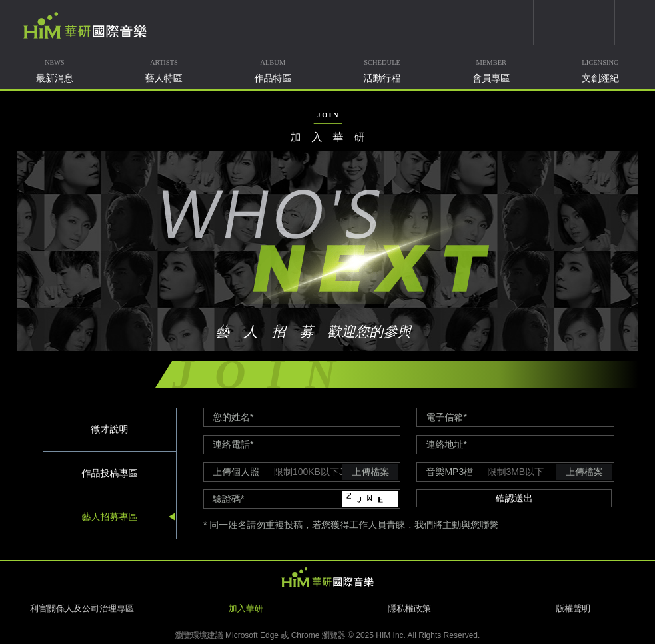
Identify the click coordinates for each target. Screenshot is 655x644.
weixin (594, 22)
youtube (554, 22)
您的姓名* (233, 417)
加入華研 (246, 608)
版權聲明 (573, 608)
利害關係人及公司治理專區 (82, 608)
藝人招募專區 (109, 516)
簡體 (635, 22)
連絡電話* (233, 444)
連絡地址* (446, 444)
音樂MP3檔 (449, 472)
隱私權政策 (409, 608)
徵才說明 (109, 428)
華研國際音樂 (85, 25)
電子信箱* (446, 417)
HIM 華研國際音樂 (328, 577)
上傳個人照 (236, 472)
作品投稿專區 (109, 472)
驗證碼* (228, 499)
